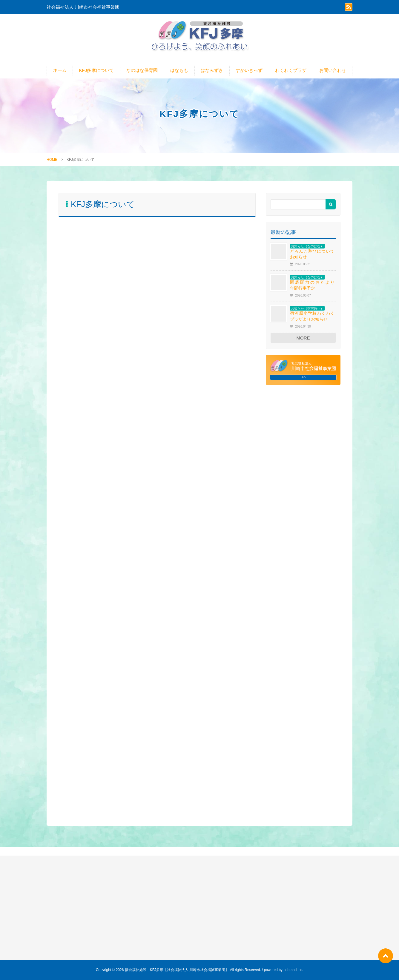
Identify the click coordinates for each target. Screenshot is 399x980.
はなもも (179, 70)
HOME (52, 160)
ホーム (60, 70)
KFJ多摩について (97, 70)
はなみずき (212, 70)
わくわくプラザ (291, 70)
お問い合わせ (333, 70)
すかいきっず (249, 70)
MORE (303, 338)
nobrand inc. (293, 970)
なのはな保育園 (142, 70)
